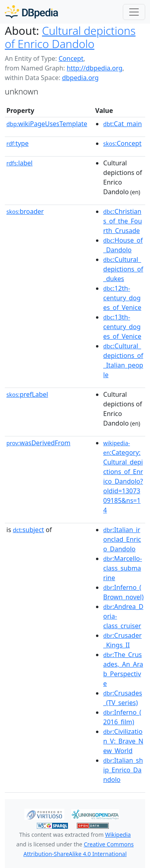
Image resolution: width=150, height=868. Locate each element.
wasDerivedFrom (38, 443)
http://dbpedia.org (95, 68)
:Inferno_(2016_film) (122, 717)
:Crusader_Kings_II (122, 640)
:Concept (122, 143)
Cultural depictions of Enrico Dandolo (70, 37)
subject (28, 530)
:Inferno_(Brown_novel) (123, 592)
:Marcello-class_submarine (123, 568)
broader (25, 211)
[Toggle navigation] (134, 12)
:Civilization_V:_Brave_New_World (123, 741)
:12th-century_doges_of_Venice (122, 298)
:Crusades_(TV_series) (123, 698)
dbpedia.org (80, 78)
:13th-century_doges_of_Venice (122, 327)
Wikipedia (118, 835)
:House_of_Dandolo (123, 245)
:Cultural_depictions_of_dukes (123, 269)
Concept (71, 58)
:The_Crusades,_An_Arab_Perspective (123, 669)
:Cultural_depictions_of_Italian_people (123, 360)
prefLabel (27, 394)
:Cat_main (123, 124)
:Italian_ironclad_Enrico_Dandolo (122, 539)
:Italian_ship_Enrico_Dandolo (123, 770)
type (18, 143)
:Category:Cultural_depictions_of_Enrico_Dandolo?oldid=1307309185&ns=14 (123, 477)
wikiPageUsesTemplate (47, 124)
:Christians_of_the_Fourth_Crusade (123, 221)
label (20, 163)
